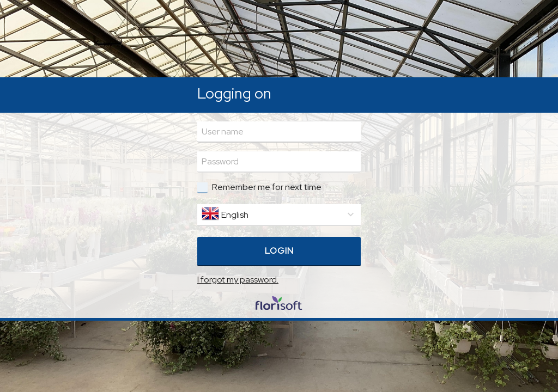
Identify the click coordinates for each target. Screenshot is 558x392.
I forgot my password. (238, 280)
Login (279, 251)
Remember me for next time (267, 187)
